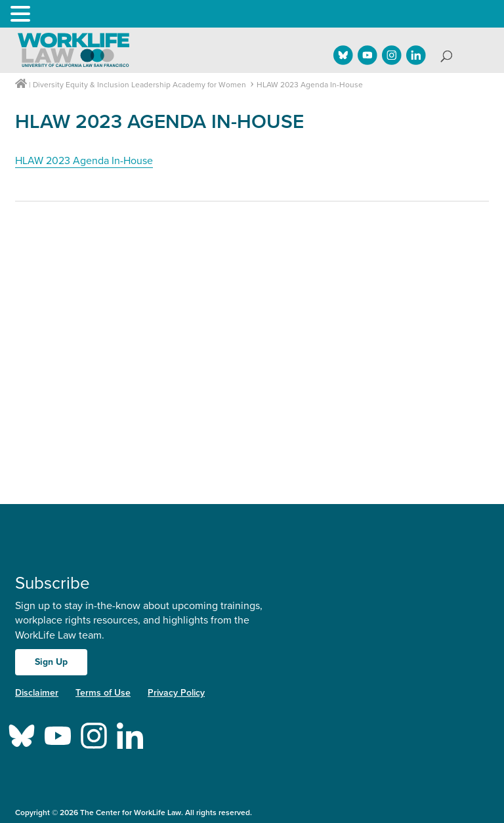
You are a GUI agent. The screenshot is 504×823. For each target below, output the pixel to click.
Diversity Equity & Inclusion (81, 85)
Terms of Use (103, 693)
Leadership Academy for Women (189, 85)
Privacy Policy (176, 693)
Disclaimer (37, 693)
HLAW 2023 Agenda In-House (84, 161)
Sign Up (51, 662)
